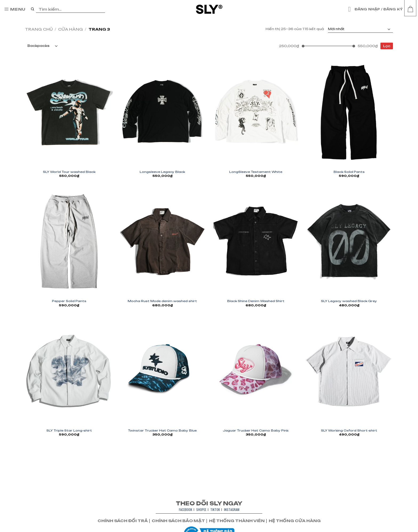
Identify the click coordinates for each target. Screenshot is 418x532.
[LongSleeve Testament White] (256, 112)
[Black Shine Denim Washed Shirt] (256, 242)
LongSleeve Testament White (256, 172)
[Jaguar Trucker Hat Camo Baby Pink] (256, 371)
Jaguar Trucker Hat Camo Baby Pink (256, 431)
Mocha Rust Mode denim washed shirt (162, 301)
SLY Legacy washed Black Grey (349, 301)
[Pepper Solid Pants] (69, 242)
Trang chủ (39, 29)
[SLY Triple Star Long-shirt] (69, 371)
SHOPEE (201, 509)
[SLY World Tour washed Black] (69, 112)
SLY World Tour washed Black (69, 172)
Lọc (387, 46)
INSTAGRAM (232, 509)
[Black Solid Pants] (349, 112)
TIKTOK (215, 509)
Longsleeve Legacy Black (162, 172)
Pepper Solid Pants (69, 301)
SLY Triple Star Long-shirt (69, 431)
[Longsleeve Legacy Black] (162, 112)
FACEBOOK (186, 509)
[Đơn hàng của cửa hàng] (360, 29)
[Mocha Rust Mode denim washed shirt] (162, 242)
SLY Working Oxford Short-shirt (349, 431)
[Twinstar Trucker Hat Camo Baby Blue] (162, 371)
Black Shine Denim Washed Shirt (256, 301)
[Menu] (15, 9)
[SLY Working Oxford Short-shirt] (349, 371)
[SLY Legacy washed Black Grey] (349, 242)
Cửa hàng (71, 29)
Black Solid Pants (349, 172)
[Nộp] (33, 9)
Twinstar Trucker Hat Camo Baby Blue (162, 431)
